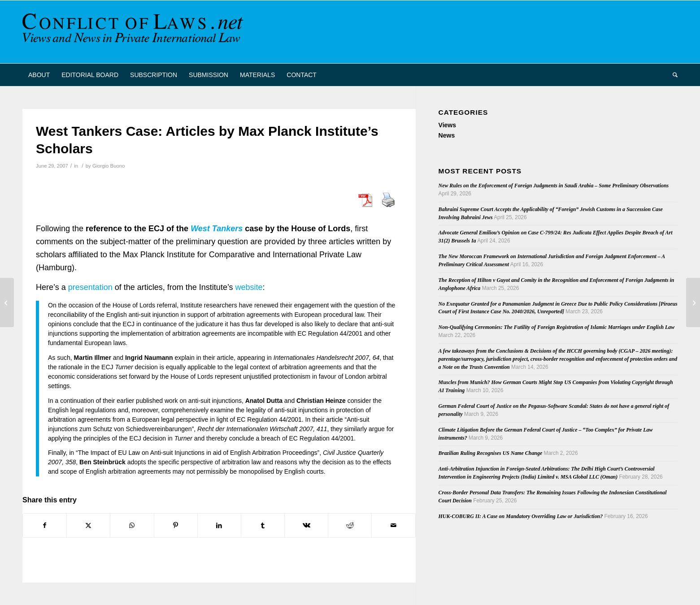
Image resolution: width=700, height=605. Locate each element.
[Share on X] (88, 525)
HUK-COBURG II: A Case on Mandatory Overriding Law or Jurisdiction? (521, 516)
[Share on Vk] (306, 525)
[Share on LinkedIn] (219, 525)
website (249, 287)
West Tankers (217, 229)
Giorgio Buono (109, 166)
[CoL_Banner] (135, 32)
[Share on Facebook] (45, 525)
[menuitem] (39, 75)
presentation (90, 287)
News (447, 135)
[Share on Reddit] (350, 525)
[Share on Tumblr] (263, 525)
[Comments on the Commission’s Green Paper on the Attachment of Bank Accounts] (7, 302)
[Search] (672, 75)
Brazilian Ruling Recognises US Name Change (491, 453)
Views (447, 125)
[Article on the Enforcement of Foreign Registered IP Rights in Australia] (693, 302)
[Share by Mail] (393, 525)
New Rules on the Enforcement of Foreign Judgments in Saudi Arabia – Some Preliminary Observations (554, 186)
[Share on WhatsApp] (132, 525)
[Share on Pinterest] (176, 525)
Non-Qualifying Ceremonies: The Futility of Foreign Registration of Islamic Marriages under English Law (557, 327)
